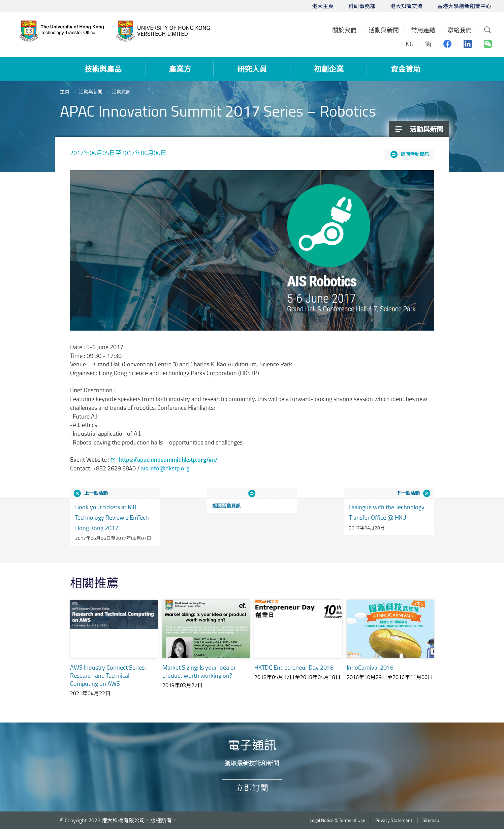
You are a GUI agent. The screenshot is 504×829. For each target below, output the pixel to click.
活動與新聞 (91, 91)
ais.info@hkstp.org (165, 468)
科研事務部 (362, 6)
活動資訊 (121, 91)
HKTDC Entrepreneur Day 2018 (294, 667)
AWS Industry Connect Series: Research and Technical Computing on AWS (108, 675)
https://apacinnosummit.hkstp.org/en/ (168, 459)
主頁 (65, 91)
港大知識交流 (406, 6)
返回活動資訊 (415, 154)
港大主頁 (323, 6)
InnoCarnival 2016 (370, 667)
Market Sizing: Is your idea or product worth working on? (199, 671)
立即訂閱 (252, 788)
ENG (408, 44)
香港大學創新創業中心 (464, 6)
